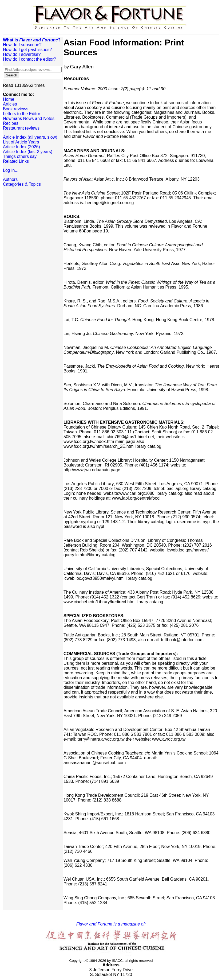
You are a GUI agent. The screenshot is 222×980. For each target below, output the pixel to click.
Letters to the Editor (22, 114)
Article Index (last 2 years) (28, 152)
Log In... (11, 170)
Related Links (16, 161)
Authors (10, 179)
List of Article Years (21, 142)
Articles (10, 104)
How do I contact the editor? (29, 59)
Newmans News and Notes (29, 118)
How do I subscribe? (22, 45)
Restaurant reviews (21, 128)
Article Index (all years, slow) (30, 137)
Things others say (20, 156)
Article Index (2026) (21, 147)
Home (9, 99)
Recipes (11, 123)
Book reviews (16, 109)
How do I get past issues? (27, 50)
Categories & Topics (22, 184)
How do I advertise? (22, 54)
